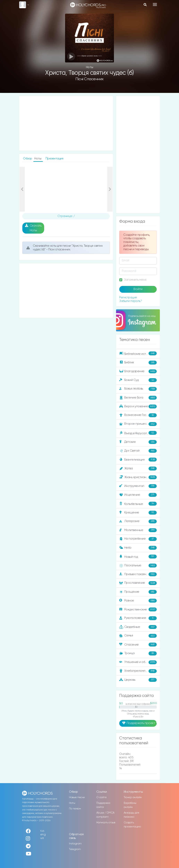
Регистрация (128, 297)
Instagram (75, 844)
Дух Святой (138, 451)
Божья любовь (138, 389)
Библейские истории (138, 354)
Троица (138, 653)
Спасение (138, 645)
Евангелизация (138, 460)
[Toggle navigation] (155, 4)
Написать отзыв (106, 823)
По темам (75, 809)
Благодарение (138, 371)
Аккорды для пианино (131, 815)
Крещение (138, 513)
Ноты (72, 803)
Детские (138, 442)
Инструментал (138, 486)
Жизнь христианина (138, 477)
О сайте (102, 797)
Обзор (28, 159)
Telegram (75, 849)
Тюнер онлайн (133, 797)
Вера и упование (138, 406)
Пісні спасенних (89, 79)
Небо (138, 548)
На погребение (138, 539)
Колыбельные (138, 504)
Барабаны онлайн (130, 805)
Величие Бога (138, 398)
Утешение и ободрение (138, 662)
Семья (138, 636)
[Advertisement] (66, 123)
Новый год (138, 557)
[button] (22, 189)
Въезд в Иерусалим (138, 433)
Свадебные (138, 627)
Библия (138, 363)
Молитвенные (138, 530)
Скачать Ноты (33, 228)
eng (43, 835)
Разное (138, 601)
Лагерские (138, 521)
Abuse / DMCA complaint (105, 815)
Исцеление (138, 495)
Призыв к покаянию (138, 574)
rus (42, 831)
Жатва (138, 469)
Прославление (138, 583)
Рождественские (138, 609)
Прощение (138, 592)
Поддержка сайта (103, 805)
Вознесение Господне (138, 415)
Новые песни (77, 797)
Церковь (138, 680)
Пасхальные (138, 566)
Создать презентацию (132, 825)
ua (42, 838)
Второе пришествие (138, 424)
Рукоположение (138, 618)
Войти (138, 289)
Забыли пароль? (131, 301)
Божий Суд (138, 380)
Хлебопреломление (138, 671)
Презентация (54, 159)
